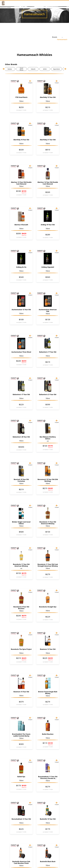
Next (65, 69)
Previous (4, 69)
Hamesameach (62, 39)
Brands (55, 37)
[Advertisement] (27, 37)
